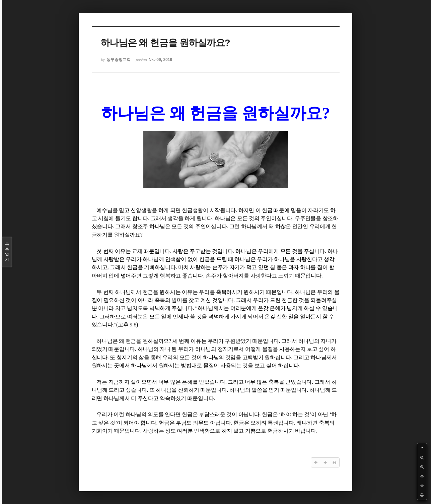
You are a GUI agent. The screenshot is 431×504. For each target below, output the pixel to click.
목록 (7, 252)
